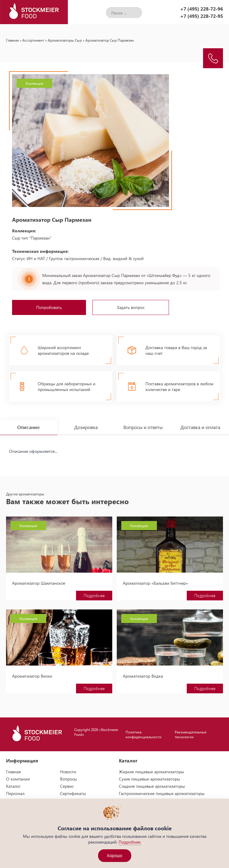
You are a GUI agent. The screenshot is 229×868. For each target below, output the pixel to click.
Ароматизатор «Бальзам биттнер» (155, 583)
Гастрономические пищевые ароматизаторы (162, 793)
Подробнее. (130, 842)
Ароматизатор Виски (32, 676)
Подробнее (94, 595)
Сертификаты (73, 793)
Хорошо (115, 856)
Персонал (15, 793)
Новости (68, 772)
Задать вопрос (131, 307)
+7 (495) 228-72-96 (202, 9)
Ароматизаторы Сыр (65, 40)
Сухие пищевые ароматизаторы (149, 779)
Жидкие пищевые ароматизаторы (151, 772)
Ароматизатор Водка (143, 676)
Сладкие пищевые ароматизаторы (152, 786)
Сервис (67, 786)
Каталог (13, 786)
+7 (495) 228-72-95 (202, 16)
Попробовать (49, 307)
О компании (18, 779)
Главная (12, 40)
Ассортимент (33, 40)
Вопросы (68, 779)
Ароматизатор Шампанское (39, 583)
